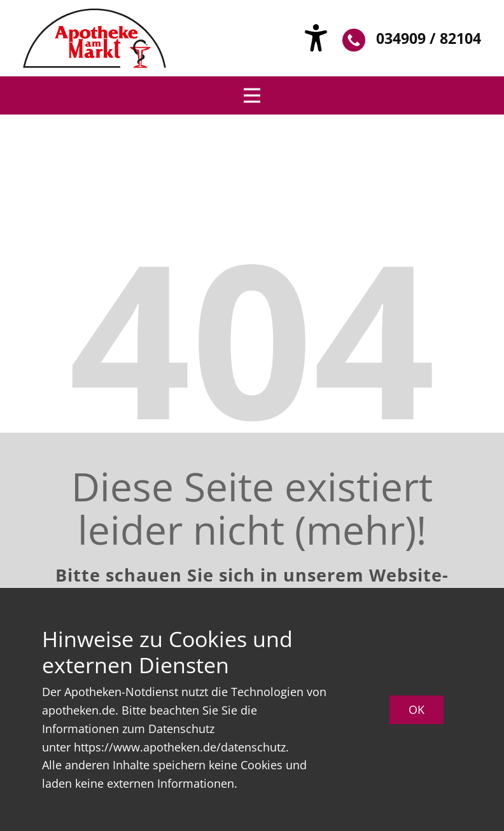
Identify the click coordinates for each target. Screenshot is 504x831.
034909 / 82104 (412, 40)
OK (416, 709)
